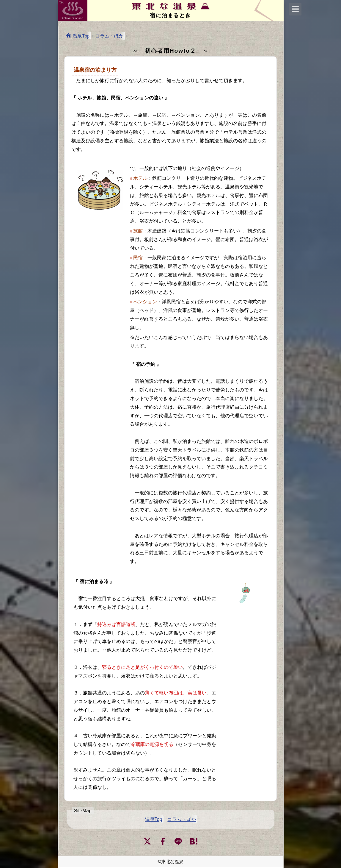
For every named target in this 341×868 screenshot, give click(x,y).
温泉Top (81, 35)
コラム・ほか (109, 36)
